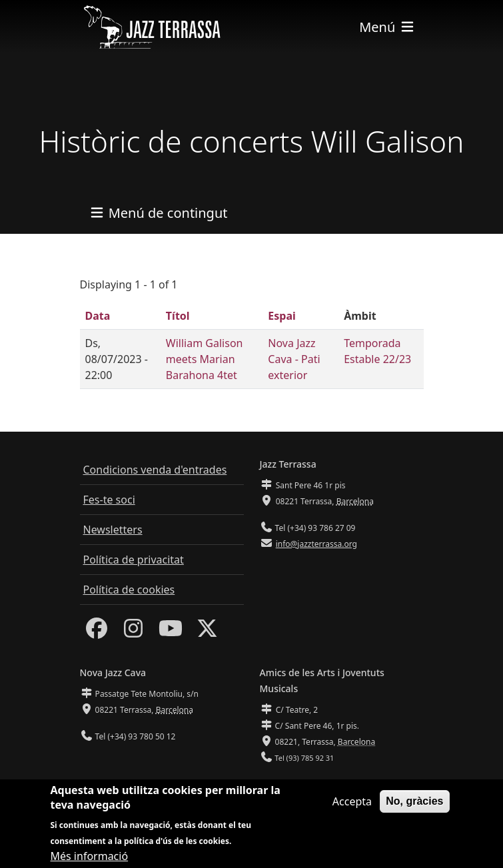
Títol (178, 316)
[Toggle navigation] (387, 27)
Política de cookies (129, 590)
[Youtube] (171, 632)
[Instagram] (133, 632)
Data (98, 316)
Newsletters (113, 530)
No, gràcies (414, 809)
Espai (281, 316)
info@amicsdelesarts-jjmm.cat (330, 784)
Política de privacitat (134, 560)
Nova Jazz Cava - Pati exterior (294, 359)
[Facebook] (97, 632)
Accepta (352, 809)
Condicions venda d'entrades (155, 470)
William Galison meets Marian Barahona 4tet (205, 359)
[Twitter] (207, 632)
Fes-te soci (109, 500)
